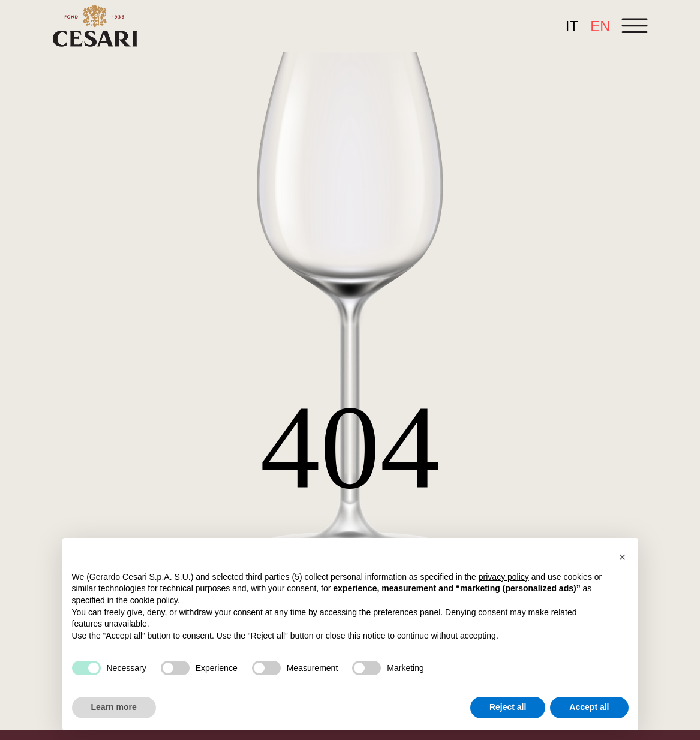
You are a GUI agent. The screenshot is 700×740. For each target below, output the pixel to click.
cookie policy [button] (154, 600)
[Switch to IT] (572, 26)
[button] (623, 557)
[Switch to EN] (600, 26)
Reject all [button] (508, 707)
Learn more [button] (114, 707)
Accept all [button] (589, 707)
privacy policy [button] (504, 577)
